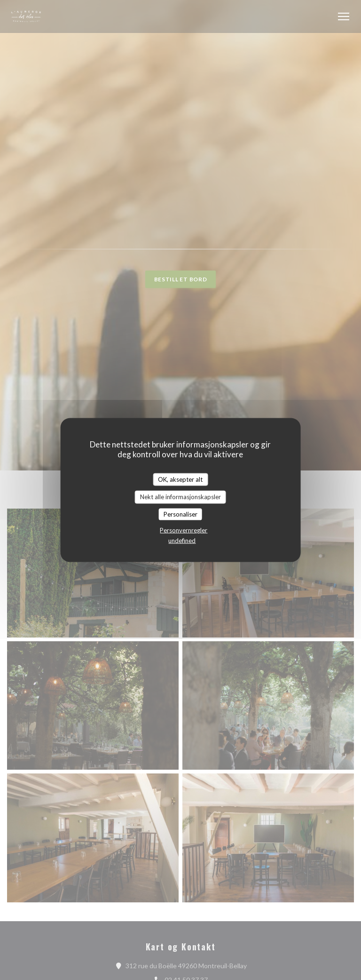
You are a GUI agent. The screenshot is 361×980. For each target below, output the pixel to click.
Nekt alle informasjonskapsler (180, 497)
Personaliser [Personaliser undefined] (180, 514)
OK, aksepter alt (180, 479)
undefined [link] (182, 541)
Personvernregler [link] (184, 530)
